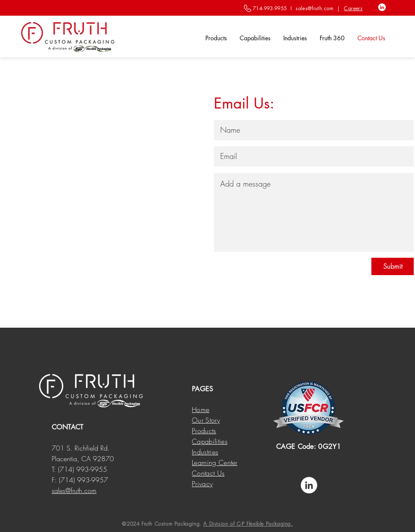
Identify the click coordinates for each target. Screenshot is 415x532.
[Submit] (393, 266)
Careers (353, 8)
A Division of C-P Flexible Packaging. (248, 524)
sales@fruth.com (314, 8)
